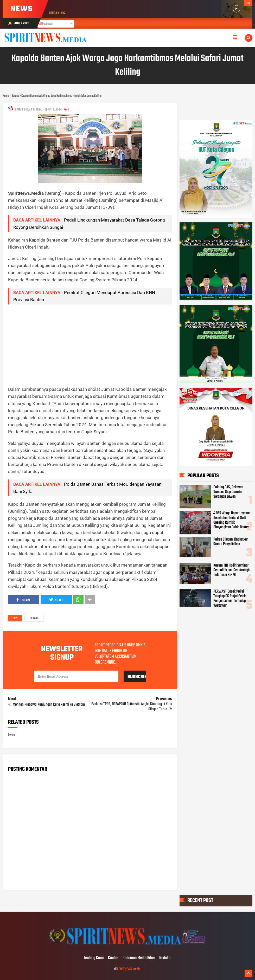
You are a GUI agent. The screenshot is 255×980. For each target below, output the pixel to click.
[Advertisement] (90, 345)
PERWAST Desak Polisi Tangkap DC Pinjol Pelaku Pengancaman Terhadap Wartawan (230, 599)
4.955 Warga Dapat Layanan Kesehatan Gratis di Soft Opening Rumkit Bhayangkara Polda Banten (232, 520)
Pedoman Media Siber (139, 958)
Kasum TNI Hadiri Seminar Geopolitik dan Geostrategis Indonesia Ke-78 (232, 570)
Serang (34, 619)
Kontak (113, 958)
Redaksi (165, 958)
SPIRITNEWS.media (129, 969)
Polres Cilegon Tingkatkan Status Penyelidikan (231, 542)
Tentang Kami (94, 958)
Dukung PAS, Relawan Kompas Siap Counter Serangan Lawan (228, 492)
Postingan (46, 24)
